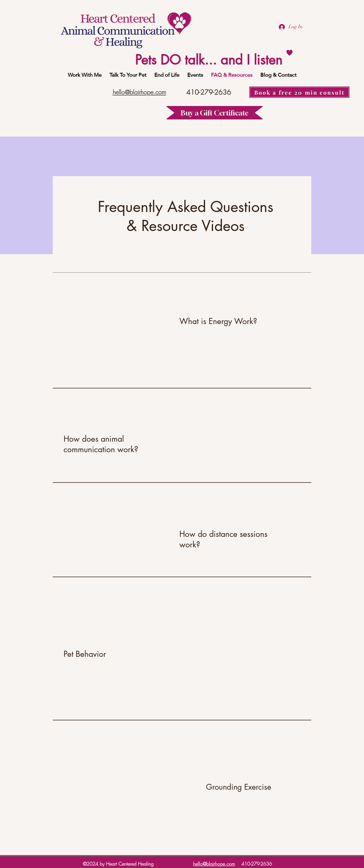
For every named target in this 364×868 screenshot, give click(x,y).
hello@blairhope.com (214, 864)
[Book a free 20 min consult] (299, 92)
